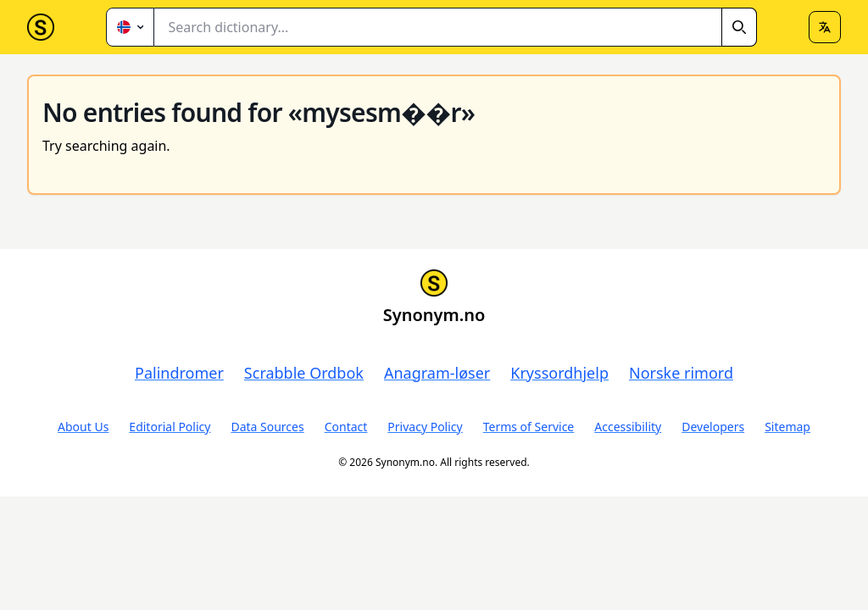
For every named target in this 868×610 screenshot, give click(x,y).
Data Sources (267, 427)
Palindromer (179, 373)
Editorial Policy (170, 427)
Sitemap (787, 427)
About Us (83, 427)
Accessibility (628, 427)
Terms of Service (529, 427)
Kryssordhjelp (559, 373)
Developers (713, 427)
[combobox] (456, 27)
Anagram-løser (437, 373)
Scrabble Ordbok (304, 373)
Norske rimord (681, 373)
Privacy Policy (425, 427)
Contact (346, 427)
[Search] (739, 27)
